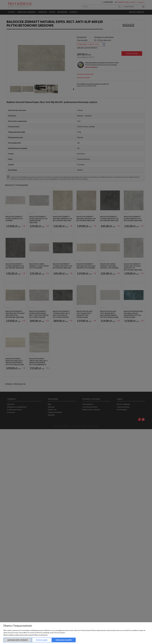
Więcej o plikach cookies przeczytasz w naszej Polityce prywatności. (26, 635)
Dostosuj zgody (42, 640)
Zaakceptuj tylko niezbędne (18, 640)
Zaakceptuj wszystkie (64, 640)
